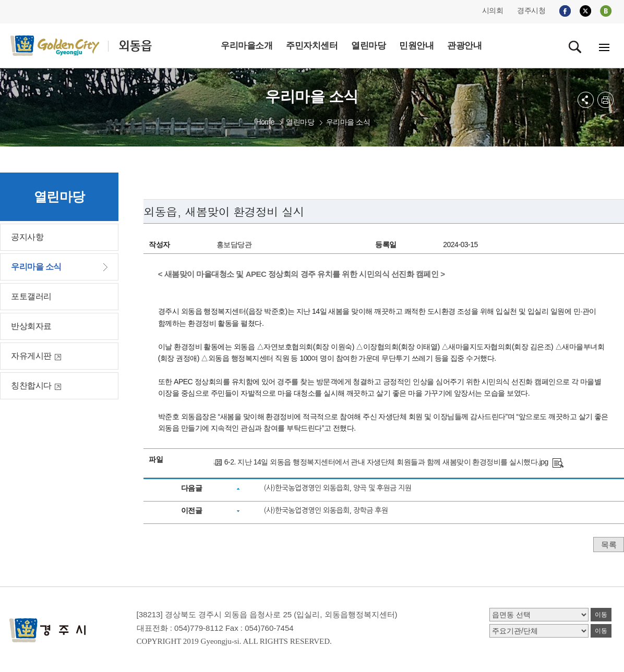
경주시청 (531, 10)
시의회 (493, 10)
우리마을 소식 (348, 122)
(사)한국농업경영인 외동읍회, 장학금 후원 (326, 510)
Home (265, 122)
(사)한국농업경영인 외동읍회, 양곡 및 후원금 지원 (337, 488)
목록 (609, 545)
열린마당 (300, 122)
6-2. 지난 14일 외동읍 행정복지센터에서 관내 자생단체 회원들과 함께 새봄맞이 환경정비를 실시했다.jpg (386, 462)
